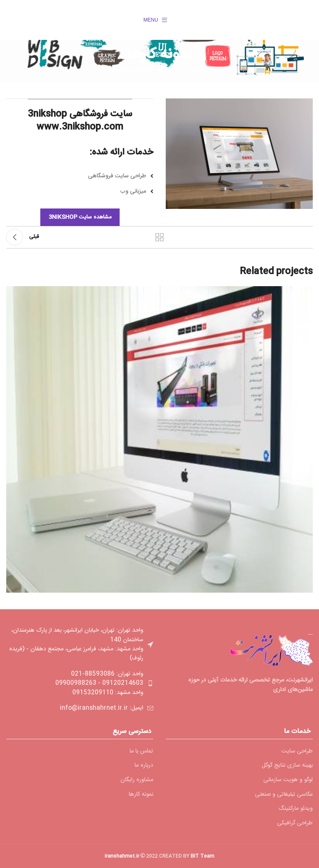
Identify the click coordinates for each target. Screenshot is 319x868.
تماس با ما (141, 752)
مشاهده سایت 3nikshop (80, 217)
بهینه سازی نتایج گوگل (287, 766)
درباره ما (144, 766)
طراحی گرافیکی (295, 824)
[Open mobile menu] (155, 20)
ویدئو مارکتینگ (296, 809)
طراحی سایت (297, 752)
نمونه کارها (169, 71)
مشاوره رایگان (137, 780)
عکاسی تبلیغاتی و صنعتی (284, 795)
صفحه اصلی (198, 71)
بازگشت (159, 237)
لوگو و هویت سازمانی (288, 780)
